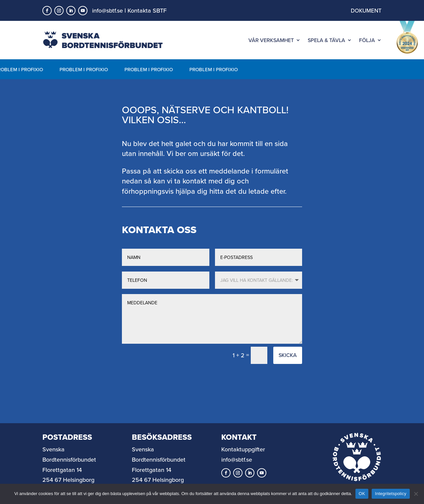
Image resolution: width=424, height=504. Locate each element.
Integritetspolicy (391, 494)
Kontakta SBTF (147, 10)
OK (362, 494)
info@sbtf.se (107, 10)
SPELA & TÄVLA (326, 40)
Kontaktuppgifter (243, 449)
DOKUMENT (366, 11)
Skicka (288, 355)
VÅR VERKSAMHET (271, 40)
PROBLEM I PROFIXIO (84, 69)
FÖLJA (367, 40)
